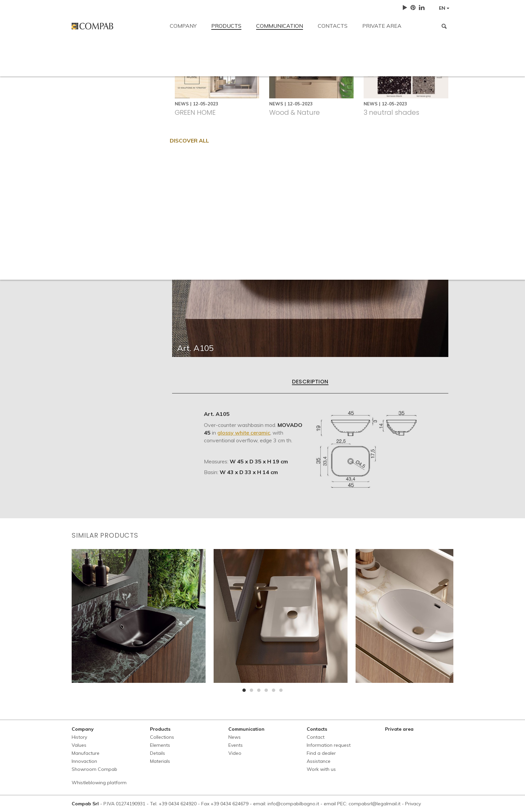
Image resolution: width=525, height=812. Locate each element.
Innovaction (84, 761)
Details (158, 753)
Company (183, 26)
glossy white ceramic (244, 433)
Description (310, 382)
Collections (162, 737)
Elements (160, 745)
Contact (81, 54)
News (235, 737)
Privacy (413, 804)
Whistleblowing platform (99, 783)
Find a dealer (266, 101)
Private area (382, 26)
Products (226, 26)
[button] (244, 690)
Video (235, 753)
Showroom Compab (94, 769)
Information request (211, 101)
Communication (280, 26)
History (79, 737)
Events (236, 745)
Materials (160, 761)
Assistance (311, 101)
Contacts (333, 26)
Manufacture (86, 753)
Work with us (356, 101)
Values (79, 745)
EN (444, 8)
